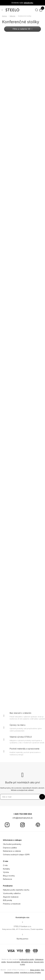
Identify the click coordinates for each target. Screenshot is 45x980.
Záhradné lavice (27, 962)
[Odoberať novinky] (21, 797)
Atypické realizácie (11, 897)
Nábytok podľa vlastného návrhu (16, 890)
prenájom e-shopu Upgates (30, 972)
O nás (6, 861)
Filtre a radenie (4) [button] (23, 29)
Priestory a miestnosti (12, 904)
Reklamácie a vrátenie (12, 851)
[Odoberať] (42, 797)
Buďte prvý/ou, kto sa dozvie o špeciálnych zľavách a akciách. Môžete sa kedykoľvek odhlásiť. (22, 789)
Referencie (7, 879)
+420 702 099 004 (22, 814)
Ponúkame (8, 886)
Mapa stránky (35, 970)
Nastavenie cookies (12, 972)
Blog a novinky (9, 876)
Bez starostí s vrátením (20, 713)
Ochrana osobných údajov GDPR (16, 855)
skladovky (28, 3)
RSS (43, 970)
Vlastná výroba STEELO (21, 737)
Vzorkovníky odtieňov (12, 893)
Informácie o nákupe (12, 840)
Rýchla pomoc (23, 939)
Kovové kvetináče (13, 962)
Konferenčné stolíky (27, 959)
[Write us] (22, 935)
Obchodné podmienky (12, 844)
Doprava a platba (10, 848)
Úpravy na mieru (17, 725)
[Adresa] (22, 922)
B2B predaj (7, 900)
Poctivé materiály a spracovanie (24, 749)
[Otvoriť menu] (2, 10)
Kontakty (6, 869)
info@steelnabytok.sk (23, 818)
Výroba (6, 872)
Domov (4, 16)
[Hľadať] (36, 10)
